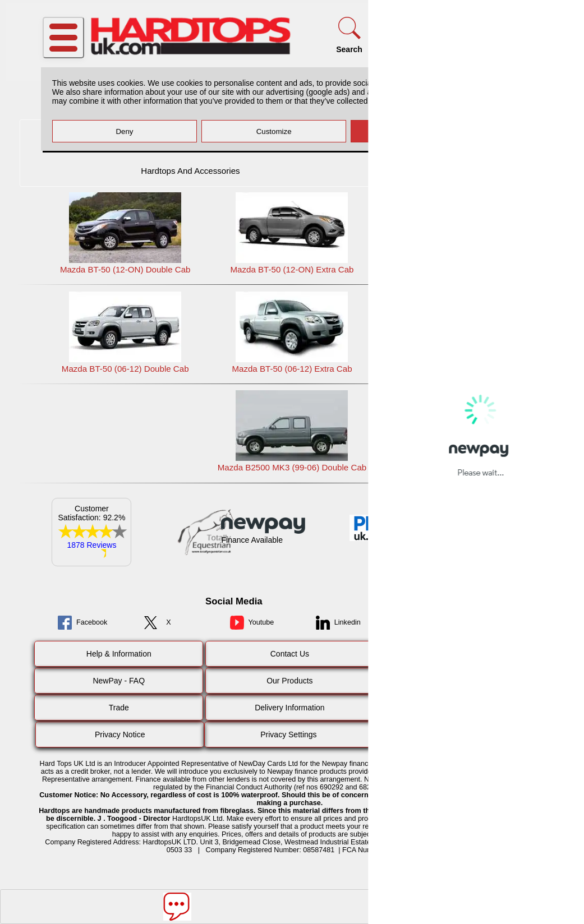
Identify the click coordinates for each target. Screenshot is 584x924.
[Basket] (525, 35)
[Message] (177, 907)
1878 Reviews (91, 545)
